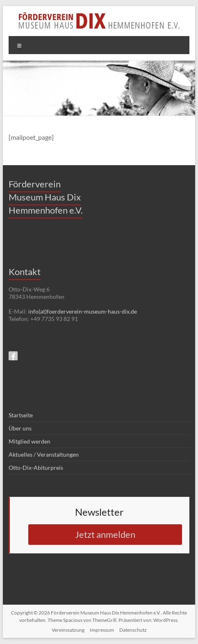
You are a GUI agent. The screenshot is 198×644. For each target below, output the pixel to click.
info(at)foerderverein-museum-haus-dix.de (83, 311)
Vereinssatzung (68, 630)
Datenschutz (133, 630)
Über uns (20, 428)
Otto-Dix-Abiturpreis (36, 468)
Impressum (102, 630)
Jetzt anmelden (105, 534)
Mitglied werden (30, 441)
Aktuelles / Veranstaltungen (44, 454)
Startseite (21, 415)
